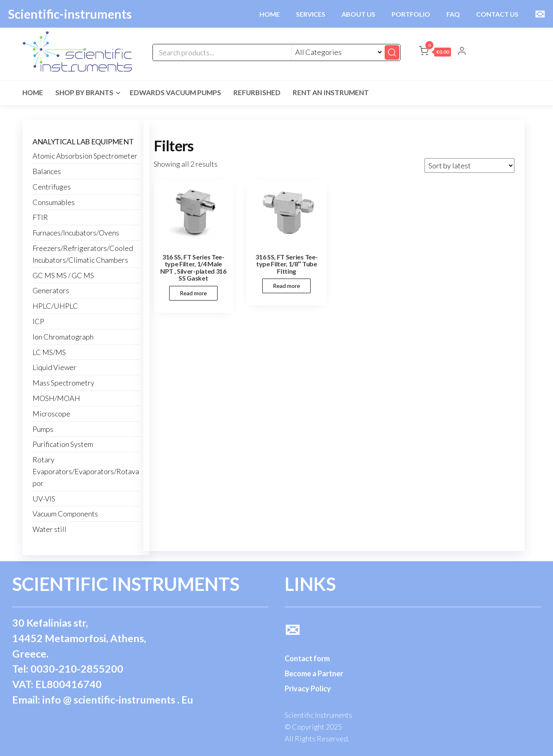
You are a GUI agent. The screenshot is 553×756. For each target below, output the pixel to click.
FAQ (453, 14)
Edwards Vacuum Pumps (175, 93)
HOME (270, 14)
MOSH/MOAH (56, 398)
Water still (49, 529)
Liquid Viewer (54, 367)
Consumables (54, 202)
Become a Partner (314, 673)
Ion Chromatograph (63, 337)
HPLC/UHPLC (55, 306)
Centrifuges (52, 187)
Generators (51, 290)
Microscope (51, 414)
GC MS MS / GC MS (63, 275)
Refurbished (257, 93)
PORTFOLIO (411, 14)
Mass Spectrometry (63, 383)
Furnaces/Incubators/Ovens (76, 233)
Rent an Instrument (331, 93)
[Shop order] (469, 166)
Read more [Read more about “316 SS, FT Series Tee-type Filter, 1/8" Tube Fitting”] (286, 286)
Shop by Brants (84, 93)
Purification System (63, 444)
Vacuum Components (65, 514)
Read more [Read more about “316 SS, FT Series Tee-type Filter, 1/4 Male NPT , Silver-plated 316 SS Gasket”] (193, 293)
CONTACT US (497, 14)
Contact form (307, 658)
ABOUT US (358, 14)
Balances (47, 171)
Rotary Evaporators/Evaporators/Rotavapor (86, 471)
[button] (435, 52)
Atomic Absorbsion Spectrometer (85, 156)
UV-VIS (44, 499)
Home (33, 93)
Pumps (43, 429)
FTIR (40, 217)
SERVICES (311, 14)
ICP (38, 321)
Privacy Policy (308, 688)
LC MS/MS (49, 352)
